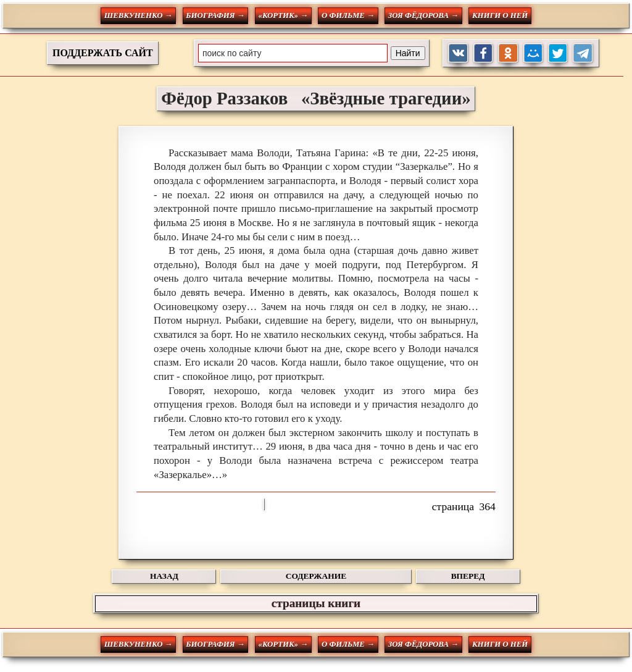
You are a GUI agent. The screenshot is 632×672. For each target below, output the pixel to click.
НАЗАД (164, 576)
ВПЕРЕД (468, 576)
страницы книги (316, 603)
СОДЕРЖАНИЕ (316, 576)
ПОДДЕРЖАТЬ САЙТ (103, 53)
